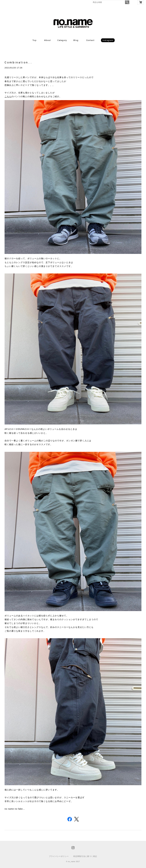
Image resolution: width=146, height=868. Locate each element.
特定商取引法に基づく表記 (85, 856)
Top (35, 40)
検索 (127, 2)
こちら (8, 96)
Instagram (108, 40)
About (48, 40)
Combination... (18, 62)
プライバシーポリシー (59, 856)
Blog (76, 40)
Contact (90, 40)
